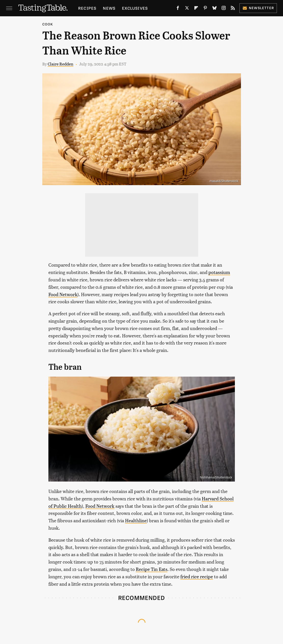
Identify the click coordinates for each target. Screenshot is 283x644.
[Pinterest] (205, 9)
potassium (219, 272)
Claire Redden (60, 64)
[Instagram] (224, 9)
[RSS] (233, 9)
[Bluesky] (214, 9)
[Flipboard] (196, 9)
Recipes (87, 8)
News (109, 8)
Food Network (63, 294)
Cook (48, 24)
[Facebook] (178, 9)
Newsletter (258, 8)
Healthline (136, 520)
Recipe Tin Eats (152, 569)
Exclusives (135, 8)
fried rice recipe (197, 576)
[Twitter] (187, 9)
